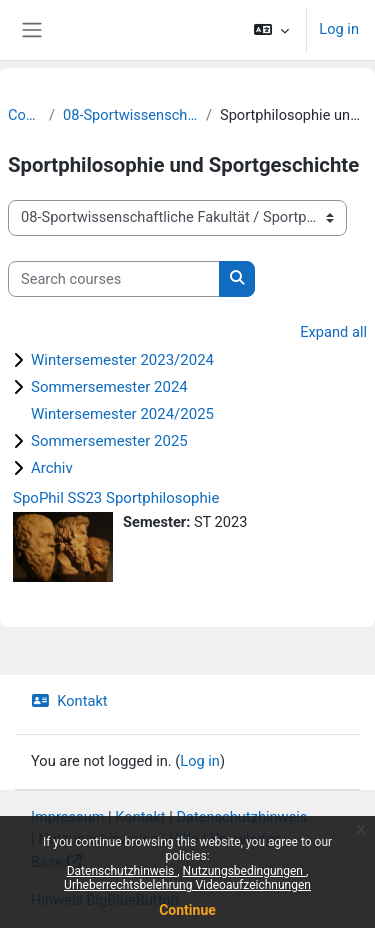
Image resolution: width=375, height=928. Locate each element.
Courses (24, 115)
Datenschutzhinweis (122, 871)
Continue (187, 910)
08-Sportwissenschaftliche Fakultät (130, 115)
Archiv (52, 468)
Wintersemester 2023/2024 (122, 360)
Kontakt (69, 701)
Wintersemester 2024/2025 (122, 414)
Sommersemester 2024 (109, 387)
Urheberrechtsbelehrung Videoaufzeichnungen (187, 885)
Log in (339, 29)
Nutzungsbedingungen (244, 871)
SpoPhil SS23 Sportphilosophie (116, 498)
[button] (271, 30)
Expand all (333, 332)
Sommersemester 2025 (109, 441)
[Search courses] (114, 279)
